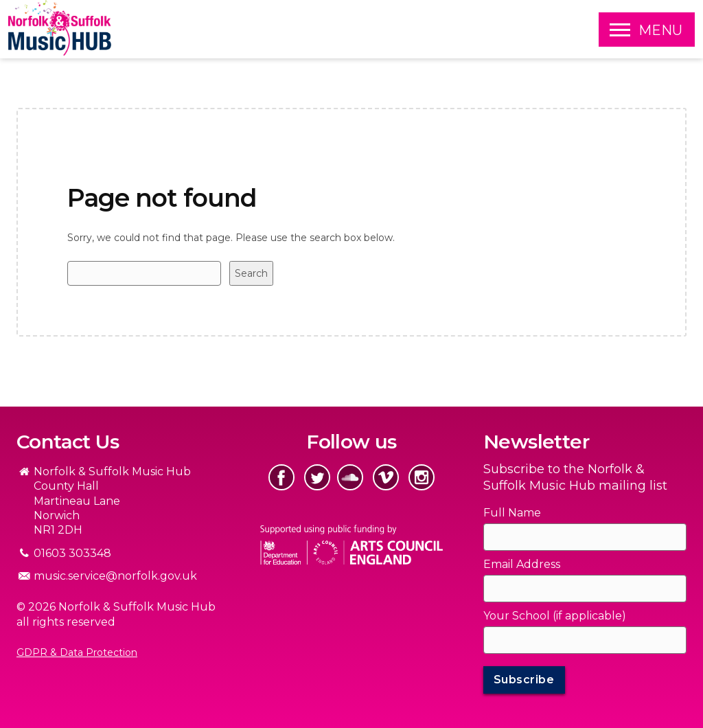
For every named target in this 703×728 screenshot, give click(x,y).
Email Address (522, 564)
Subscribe (524, 680)
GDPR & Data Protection (77, 652)
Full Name (512, 513)
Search (251, 273)
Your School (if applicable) (555, 616)
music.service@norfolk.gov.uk (115, 576)
